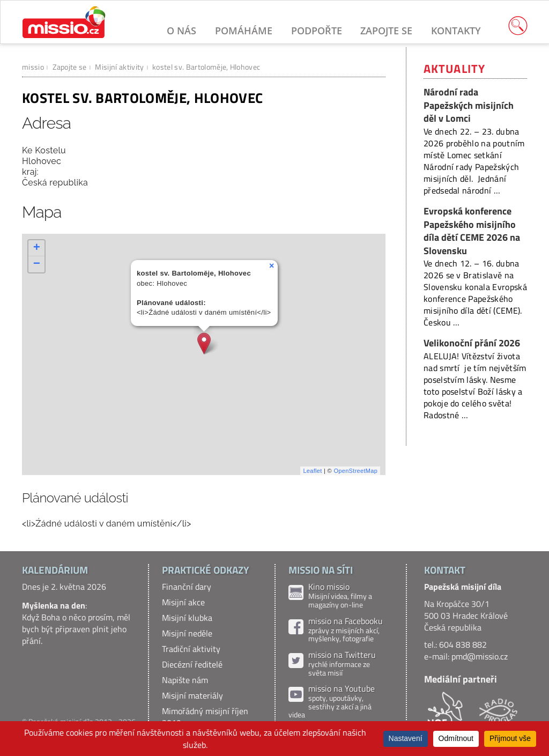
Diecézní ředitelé (192, 664)
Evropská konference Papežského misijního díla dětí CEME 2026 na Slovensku (472, 231)
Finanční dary (187, 587)
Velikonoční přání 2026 (472, 343)
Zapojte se (386, 31)
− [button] (37, 264)
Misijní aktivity (119, 67)
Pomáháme (244, 31)
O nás (181, 31)
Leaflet (312, 471)
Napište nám (185, 680)
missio (33, 67)
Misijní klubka (187, 618)
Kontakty (456, 31)
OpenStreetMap (355, 471)
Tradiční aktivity (191, 649)
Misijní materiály (192, 695)
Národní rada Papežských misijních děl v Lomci (469, 105)
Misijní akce (183, 602)
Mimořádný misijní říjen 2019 (205, 717)
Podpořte (317, 31)
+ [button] (37, 248)
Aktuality (454, 69)
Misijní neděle (187, 633)
